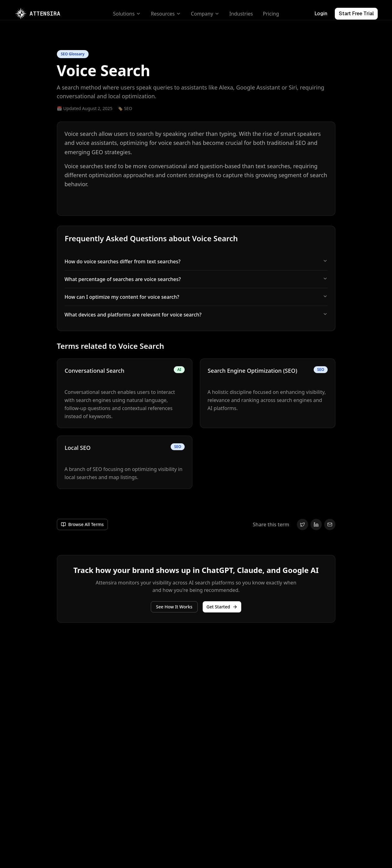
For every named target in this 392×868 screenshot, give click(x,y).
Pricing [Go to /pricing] (271, 14)
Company (205, 14)
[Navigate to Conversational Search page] (125, 393)
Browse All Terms (82, 524)
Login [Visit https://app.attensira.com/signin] (321, 14)
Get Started (222, 607)
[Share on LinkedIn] (316, 524)
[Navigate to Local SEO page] (125, 462)
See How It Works (174, 607)
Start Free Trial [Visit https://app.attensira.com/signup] (356, 14)
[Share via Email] (330, 524)
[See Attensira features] (174, 607)
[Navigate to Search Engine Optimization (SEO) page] (268, 393)
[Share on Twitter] (302, 524)
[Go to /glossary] (82, 524)
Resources (166, 14)
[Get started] (222, 607)
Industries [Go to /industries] (241, 14)
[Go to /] (37, 14)
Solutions (127, 14)
